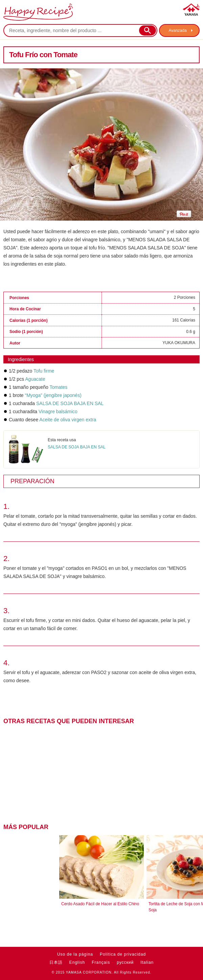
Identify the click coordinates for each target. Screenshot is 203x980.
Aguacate (35, 379)
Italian (147, 962)
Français (101, 962)
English (77, 962)
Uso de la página (75, 954)
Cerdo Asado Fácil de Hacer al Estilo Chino (100, 904)
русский (125, 962)
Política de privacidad (123, 954)
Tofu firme (44, 371)
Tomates (58, 387)
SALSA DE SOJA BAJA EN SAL (70, 403)
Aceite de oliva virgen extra (68, 420)
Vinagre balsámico (58, 411)
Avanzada (177, 30)
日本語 (56, 962)
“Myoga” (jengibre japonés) (53, 395)
